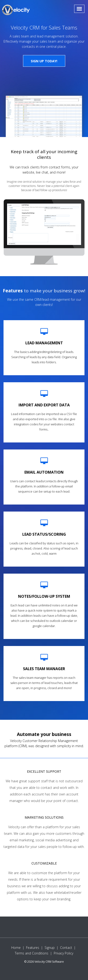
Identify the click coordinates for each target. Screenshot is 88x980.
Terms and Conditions (32, 953)
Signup (50, 948)
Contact (66, 948)
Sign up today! (44, 61)
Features (33, 948)
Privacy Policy (63, 953)
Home (16, 948)
